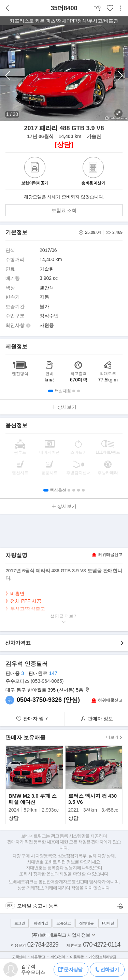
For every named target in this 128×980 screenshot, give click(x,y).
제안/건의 (58, 957)
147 (53, 673)
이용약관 (77, 957)
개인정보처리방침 (102, 957)
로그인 (20, 923)
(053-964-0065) (47, 681)
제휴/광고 (38, 957)
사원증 (47, 325)
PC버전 (108, 923)
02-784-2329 (43, 945)
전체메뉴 (86, 923)
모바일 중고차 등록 (38, 906)
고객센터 (19, 957)
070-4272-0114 (102, 945)
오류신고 (63, 923)
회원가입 (41, 923)
